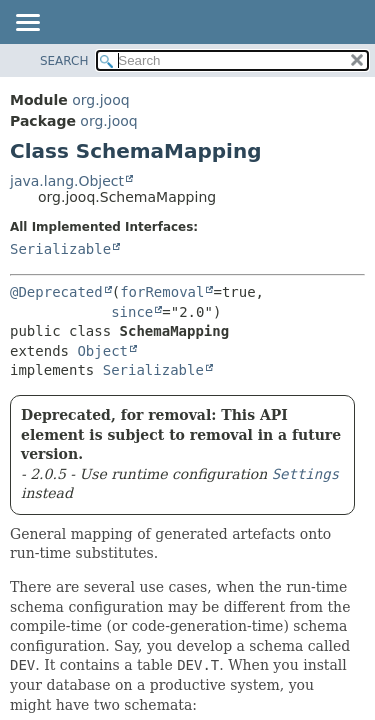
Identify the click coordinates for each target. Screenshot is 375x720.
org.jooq (100, 100)
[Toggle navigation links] (27, 24)
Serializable (60, 249)
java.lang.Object (67, 181)
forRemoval (162, 292)
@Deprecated (56, 292)
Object (102, 351)
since (132, 312)
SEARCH (64, 61)
